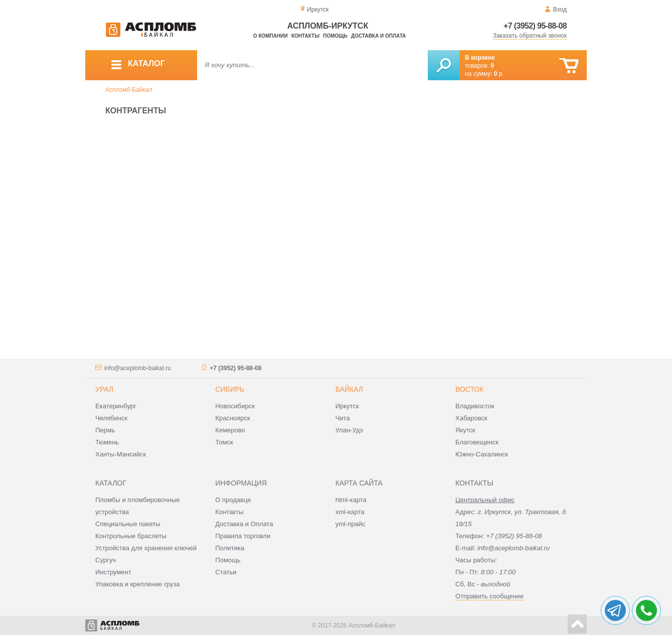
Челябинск (111, 418)
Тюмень (107, 442)
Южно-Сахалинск (482, 454)
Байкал (349, 389)
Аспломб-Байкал (129, 90)
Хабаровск (471, 418)
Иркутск (347, 406)
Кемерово (230, 430)
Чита (343, 418)
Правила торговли (243, 536)
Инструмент (113, 572)
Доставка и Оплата (244, 524)
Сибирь (230, 389)
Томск (224, 442)
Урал (104, 389)
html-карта (351, 500)
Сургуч (106, 560)
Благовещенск (477, 442)
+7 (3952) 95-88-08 (535, 26)
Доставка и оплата (378, 36)
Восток (469, 389)
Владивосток (475, 406)
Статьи (226, 572)
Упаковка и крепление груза (137, 584)
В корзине (480, 58)
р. (499, 74)
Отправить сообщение (489, 596)
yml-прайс (351, 524)
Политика (230, 548)
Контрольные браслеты (131, 536)
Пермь (105, 430)
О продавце (233, 500)
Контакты (305, 36)
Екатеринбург (116, 406)
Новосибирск (235, 406)
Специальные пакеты (128, 524)
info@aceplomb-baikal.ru (138, 368)
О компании (271, 36)
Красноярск (232, 418)
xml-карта (350, 512)
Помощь (335, 36)
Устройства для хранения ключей (146, 548)
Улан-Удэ (349, 430)
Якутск (465, 430)
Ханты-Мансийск (121, 454)
